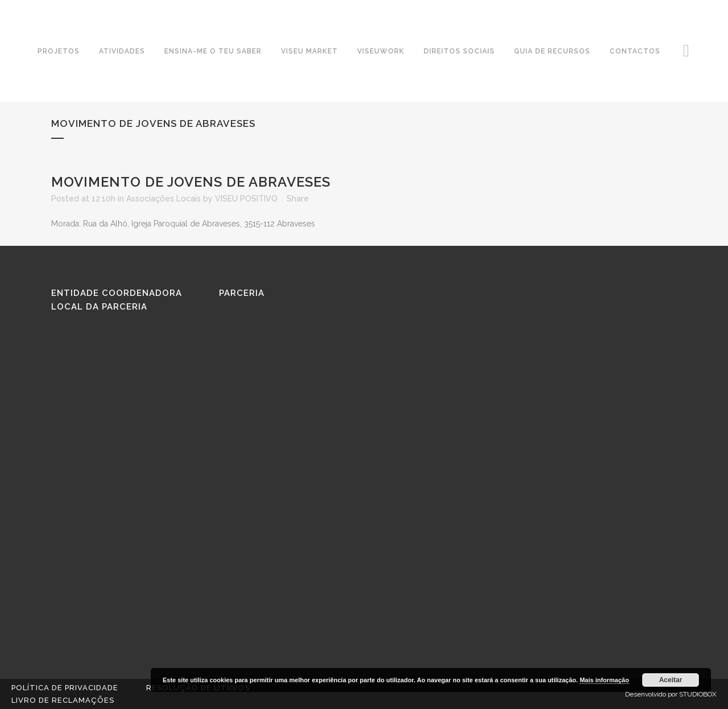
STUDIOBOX (698, 694)
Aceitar (671, 680)
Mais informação (604, 680)
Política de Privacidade (65, 688)
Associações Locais (164, 199)
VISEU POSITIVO (246, 199)
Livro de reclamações (63, 700)
